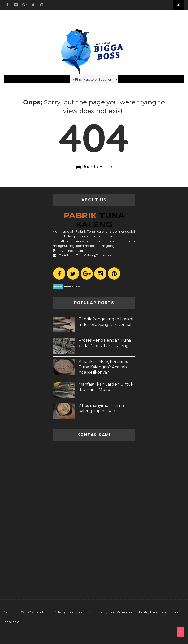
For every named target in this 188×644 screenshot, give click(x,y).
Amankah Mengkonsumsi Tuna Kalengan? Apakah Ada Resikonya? (104, 367)
